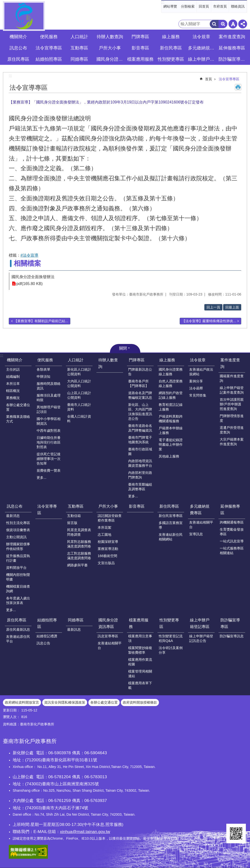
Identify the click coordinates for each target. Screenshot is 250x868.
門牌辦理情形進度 (232, 418)
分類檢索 (188, 6)
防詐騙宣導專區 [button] (232, 59)
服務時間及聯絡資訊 (49, 386)
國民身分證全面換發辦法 (33, 277)
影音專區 (140, 48)
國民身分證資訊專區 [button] (110, 59)
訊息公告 (43, 643)
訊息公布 (15, 506)
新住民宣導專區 (171, 516)
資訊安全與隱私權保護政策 (65, 702)
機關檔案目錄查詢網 (18, 589)
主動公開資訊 (16, 537)
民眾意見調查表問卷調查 (79, 532)
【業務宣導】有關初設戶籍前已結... (41, 321)
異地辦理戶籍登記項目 (49, 409)
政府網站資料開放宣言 (22, 702)
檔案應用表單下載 (140, 685)
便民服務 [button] (49, 37)
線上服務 (167, 360)
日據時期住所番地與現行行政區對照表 (49, 442)
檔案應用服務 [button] (140, 59)
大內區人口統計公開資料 (79, 383)
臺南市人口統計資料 (79, 407)
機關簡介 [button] (18, 37)
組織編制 (13, 377)
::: (163, 2)
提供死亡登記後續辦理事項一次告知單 (49, 459)
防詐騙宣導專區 (230, 623)
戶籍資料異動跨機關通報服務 (171, 419)
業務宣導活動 (108, 549)
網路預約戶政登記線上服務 (171, 395)
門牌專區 (137, 360)
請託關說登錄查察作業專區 (110, 518)
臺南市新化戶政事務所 (24, 16)
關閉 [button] (123, 348)
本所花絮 (104, 527)
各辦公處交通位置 (18, 407)
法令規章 (198, 360)
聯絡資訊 (238, 6)
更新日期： (11, 710)
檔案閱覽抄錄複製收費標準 (140, 650)
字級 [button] (233, 24)
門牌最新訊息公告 (140, 372)
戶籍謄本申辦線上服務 (171, 430)
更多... (42, 478)
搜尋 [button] (214, 24)
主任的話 (13, 369)
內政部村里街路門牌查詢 (140, 475)
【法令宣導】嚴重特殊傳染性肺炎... (209, 321)
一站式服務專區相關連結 (232, 551)
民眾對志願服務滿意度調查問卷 (79, 544)
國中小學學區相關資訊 (49, 421)
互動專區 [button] (79, 48)
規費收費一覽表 (49, 470)
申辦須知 (43, 377)
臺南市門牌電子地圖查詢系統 (140, 440)
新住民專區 (169, 506)
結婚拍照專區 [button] (49, 59)
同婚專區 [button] (79, 59)
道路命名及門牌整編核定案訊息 (140, 395)
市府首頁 (220, 6)
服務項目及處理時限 (49, 398)
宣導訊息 (196, 534)
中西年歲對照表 (49, 431)
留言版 (72, 523)
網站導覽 (170, 6)
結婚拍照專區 (47, 623)
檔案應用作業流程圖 (140, 662)
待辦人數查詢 (110, 37)
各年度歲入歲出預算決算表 (18, 600)
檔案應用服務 (139, 623)
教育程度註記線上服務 (171, 407)
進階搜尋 (223, 24)
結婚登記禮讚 (47, 636)
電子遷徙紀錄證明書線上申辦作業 (171, 445)
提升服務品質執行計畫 (18, 558)
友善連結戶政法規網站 (201, 372)
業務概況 (13, 398)
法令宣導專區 (49, 48)
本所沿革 (13, 384)
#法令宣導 (29, 255)
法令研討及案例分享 (171, 650)
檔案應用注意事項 (140, 638)
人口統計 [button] (79, 37)
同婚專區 (76, 620)
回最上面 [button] (232, 307)
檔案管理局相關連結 (140, 674)
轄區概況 (13, 391)
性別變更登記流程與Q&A (171, 638)
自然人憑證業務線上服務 (171, 383)
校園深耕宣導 (108, 542)
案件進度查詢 (230, 363)
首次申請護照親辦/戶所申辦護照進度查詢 (232, 404)
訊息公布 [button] (18, 48)
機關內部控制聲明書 (18, 577)
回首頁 (204, 6)
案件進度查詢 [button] (232, 37)
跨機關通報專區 (232, 522)
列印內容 (238, 87)
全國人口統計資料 (79, 419)
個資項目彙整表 (18, 530)
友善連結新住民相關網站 (171, 537)
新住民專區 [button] (171, 48)
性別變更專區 (169, 623)
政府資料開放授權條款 (140, 702)
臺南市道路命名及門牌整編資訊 (140, 428)
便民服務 (45, 360)
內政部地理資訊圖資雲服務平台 (140, 463)
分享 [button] (243, 24)
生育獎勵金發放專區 (232, 532)
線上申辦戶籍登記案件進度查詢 (232, 390)
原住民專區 (17, 620)
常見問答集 (198, 395)
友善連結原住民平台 (18, 639)
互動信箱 (74, 516)
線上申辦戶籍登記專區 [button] (202, 59)
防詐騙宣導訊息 (232, 636)
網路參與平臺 (77, 565)
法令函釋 (196, 388)
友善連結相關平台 (201, 525)
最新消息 (13, 516)
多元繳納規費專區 (200, 510)
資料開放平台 (16, 568)
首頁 (208, 79)
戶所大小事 (108, 506)
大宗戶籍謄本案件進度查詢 (232, 442)
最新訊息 (74, 629)
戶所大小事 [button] (110, 48)
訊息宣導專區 (108, 636)
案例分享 (196, 381)
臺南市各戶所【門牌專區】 (138, 383)
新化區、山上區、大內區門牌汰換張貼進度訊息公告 (140, 412)
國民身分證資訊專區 (108, 623)
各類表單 (43, 369)
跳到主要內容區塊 (3, 3)
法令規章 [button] (201, 37)
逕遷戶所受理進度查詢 (232, 430)
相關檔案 (27, 263)
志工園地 (104, 535)
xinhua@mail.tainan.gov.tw (85, 832)
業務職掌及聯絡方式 (18, 419)
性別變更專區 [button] (171, 59)
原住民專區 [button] (18, 59)
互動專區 (76, 506)
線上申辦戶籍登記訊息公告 (201, 638)
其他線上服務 (169, 456)
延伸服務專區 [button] (232, 48)
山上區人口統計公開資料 (79, 395)
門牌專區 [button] (140, 37)
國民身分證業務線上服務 (171, 372)
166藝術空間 (107, 556)
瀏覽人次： (11, 717)
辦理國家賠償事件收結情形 (18, 546)
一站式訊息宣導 (232, 541)
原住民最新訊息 (18, 629)
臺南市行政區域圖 (140, 451)
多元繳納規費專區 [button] (202, 48)
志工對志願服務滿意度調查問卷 (79, 556)
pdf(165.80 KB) (30, 284)
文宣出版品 (106, 563)
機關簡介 (15, 360)
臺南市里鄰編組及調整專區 (140, 487)
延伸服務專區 (230, 510)
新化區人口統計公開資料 (79, 372)
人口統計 (76, 360)
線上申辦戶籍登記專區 (200, 623)
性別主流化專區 (18, 523)
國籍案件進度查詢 (232, 378)
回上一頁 (213, 307)
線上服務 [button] (171, 37)
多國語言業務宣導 (171, 525)
